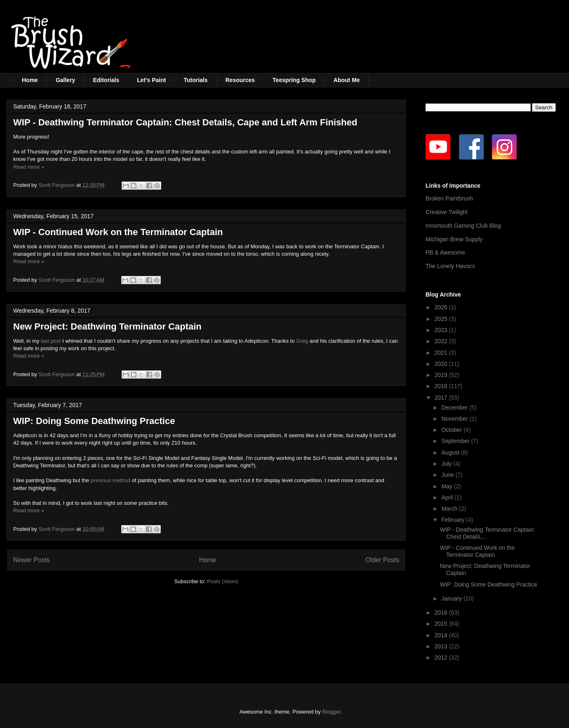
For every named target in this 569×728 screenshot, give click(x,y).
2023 (442, 330)
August (451, 452)
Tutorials (195, 80)
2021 (442, 353)
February (454, 520)
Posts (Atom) (222, 581)
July (447, 464)
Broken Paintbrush (449, 198)
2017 (442, 398)
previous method (111, 480)
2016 (442, 613)
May (447, 486)
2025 (442, 319)
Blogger (331, 712)
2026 (442, 307)
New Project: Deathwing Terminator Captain (107, 326)
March (450, 509)
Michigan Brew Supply (454, 239)
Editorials (106, 80)
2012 (442, 657)
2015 (442, 624)
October (452, 430)
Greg (302, 341)
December (455, 408)
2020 (442, 364)
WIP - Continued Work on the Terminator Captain (118, 232)
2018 (442, 386)
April (448, 497)
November (455, 419)
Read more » (29, 167)
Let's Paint (151, 80)
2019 (442, 375)
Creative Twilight (447, 212)
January (452, 598)
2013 (442, 646)
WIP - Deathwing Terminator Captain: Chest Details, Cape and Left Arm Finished (185, 122)
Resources (240, 80)
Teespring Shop (294, 80)
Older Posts (382, 560)
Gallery (65, 80)
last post (51, 341)
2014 (442, 635)
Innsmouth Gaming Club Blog (463, 226)
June (448, 475)
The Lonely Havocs (450, 266)
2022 (442, 341)
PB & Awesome (445, 252)
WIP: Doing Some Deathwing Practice (94, 421)
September (456, 441)
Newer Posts (31, 560)
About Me (347, 80)
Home (30, 80)
